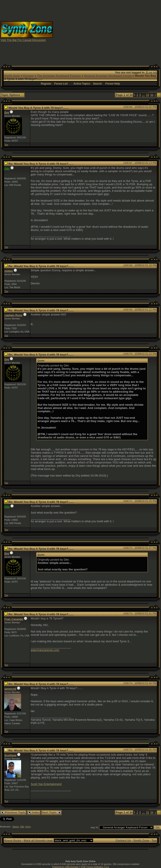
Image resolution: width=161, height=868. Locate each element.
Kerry (28, 827)
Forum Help (113, 84)
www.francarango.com (45, 650)
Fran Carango (14, 619)
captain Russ (13, 315)
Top (6, 145)
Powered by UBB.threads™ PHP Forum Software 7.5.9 (80, 867)
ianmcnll (10, 689)
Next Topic (51, 812)
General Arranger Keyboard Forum (108, 76)
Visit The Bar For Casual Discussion (23, 40)
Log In (151, 72)
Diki (22, 827)
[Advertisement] (107, 31)
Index (34, 812)
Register (46, 84)
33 (148, 95)
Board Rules (13, 840)
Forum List (61, 84)
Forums (28, 76)
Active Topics (82, 84)
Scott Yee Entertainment (46, 784)
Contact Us (123, 840)
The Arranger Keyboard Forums (59, 76)
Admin (16, 827)
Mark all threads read (38, 840)
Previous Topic (13, 812)
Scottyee (10, 755)
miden (9, 271)
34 (152, 95)
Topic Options (12, 95)
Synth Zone (12, 76)
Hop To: (95, 827)
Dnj (7, 113)
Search (97, 84)
